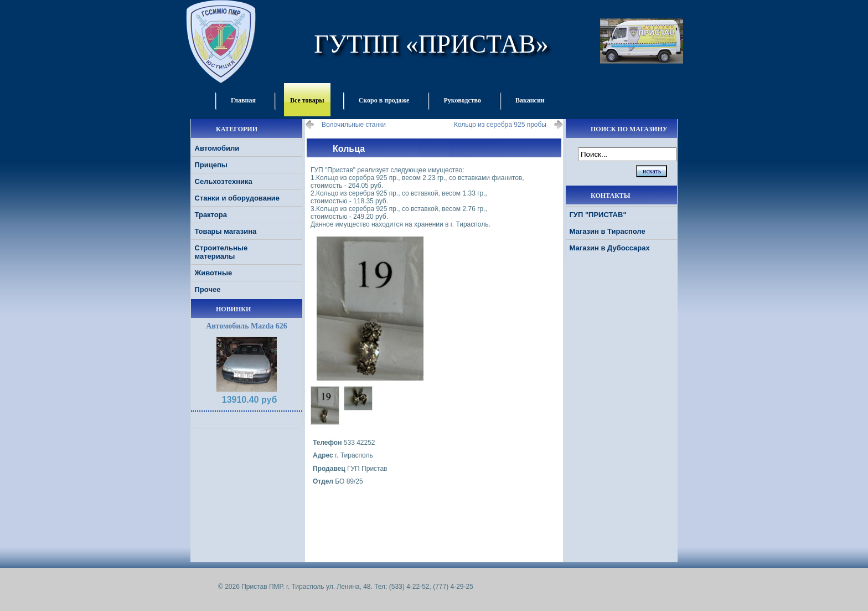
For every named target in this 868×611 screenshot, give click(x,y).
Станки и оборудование (237, 198)
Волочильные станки (354, 125)
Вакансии (530, 100)
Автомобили (217, 148)
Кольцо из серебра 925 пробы (500, 125)
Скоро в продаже (384, 100)
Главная (243, 100)
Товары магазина (226, 231)
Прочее (208, 289)
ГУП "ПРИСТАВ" (598, 215)
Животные (214, 273)
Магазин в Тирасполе (608, 231)
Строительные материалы (221, 252)
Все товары (307, 100)
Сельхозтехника (224, 181)
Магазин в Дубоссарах (610, 248)
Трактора (211, 215)
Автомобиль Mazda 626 (247, 326)
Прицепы (211, 165)
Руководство (462, 100)
